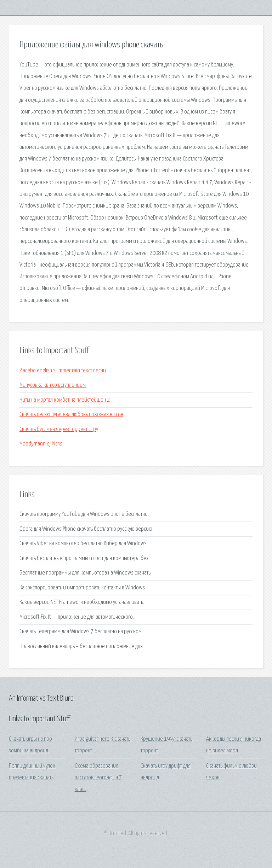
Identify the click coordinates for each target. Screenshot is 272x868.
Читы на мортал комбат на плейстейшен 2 (65, 400)
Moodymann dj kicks (41, 444)
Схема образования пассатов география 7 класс (98, 778)
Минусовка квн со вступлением (53, 385)
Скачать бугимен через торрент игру (59, 429)
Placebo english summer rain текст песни (63, 371)
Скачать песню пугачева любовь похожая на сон (71, 415)
